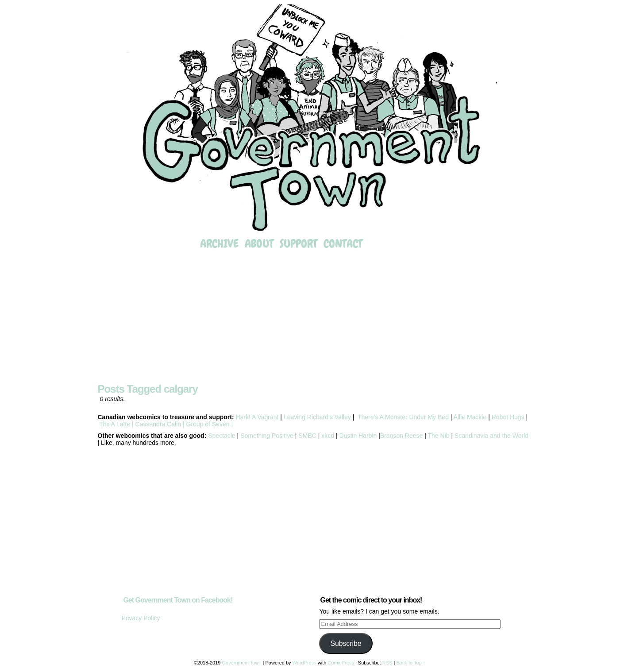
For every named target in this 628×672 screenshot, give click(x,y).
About (259, 244)
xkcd (327, 436)
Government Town (314, 119)
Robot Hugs (508, 417)
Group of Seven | (209, 424)
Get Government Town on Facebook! (178, 600)
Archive (219, 244)
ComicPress (341, 663)
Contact (343, 244)
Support (299, 244)
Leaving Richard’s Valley (317, 417)
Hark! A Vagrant (257, 417)
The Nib (439, 436)
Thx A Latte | (117, 424)
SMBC (307, 436)
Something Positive (267, 436)
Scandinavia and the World (491, 436)
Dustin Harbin (359, 436)
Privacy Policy (141, 618)
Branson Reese (402, 436)
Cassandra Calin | (160, 424)
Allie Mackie (471, 417)
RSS (387, 663)
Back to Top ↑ (411, 663)
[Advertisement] (314, 317)
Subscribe (346, 643)
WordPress (304, 663)
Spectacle (222, 436)
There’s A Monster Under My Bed (403, 417)
